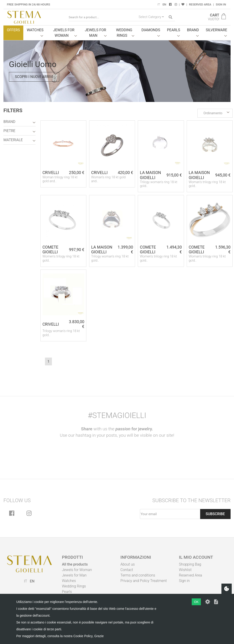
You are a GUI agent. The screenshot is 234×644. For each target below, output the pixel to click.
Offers (13, 30)
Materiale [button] (13, 140)
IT (159, 4)
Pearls (67, 592)
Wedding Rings (74, 586)
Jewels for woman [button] (64, 33)
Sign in (221, 4)
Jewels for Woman (77, 570)
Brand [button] (193, 30)
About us (128, 564)
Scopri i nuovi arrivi (34, 77)
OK (196, 602)
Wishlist (185, 570)
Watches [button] (35, 30)
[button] (215, 113)
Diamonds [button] (151, 30)
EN (164, 4)
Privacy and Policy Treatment (144, 581)
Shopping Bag (190, 564)
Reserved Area (200, 4)
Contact (127, 570)
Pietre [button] (9, 131)
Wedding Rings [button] (124, 33)
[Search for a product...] (103, 17)
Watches (69, 581)
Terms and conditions (138, 575)
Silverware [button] (217, 30)
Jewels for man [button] (95, 33)
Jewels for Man (74, 575)
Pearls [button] (174, 30)
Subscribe (215, 514)
